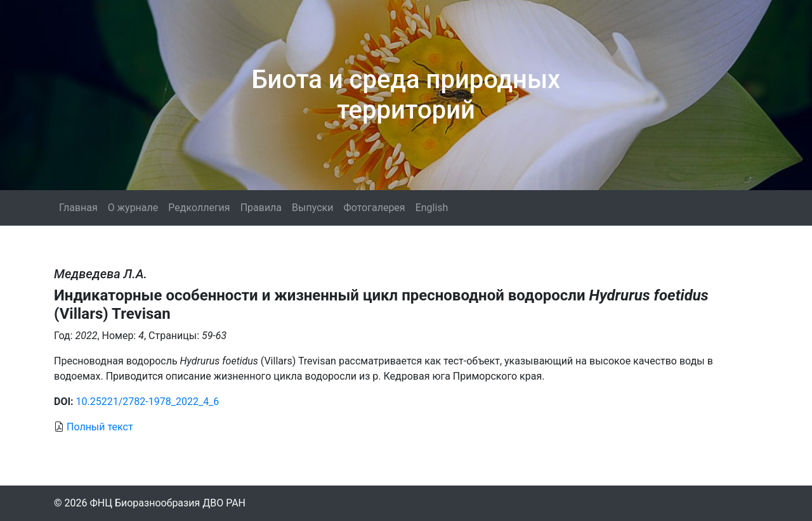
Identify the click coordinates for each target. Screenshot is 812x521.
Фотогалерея (374, 208)
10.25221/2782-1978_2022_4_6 (148, 402)
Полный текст (100, 427)
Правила (261, 208)
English (432, 208)
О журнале (133, 208)
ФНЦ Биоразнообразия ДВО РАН (167, 503)
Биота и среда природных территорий (406, 95)
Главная (78, 208)
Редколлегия (199, 208)
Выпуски (312, 208)
